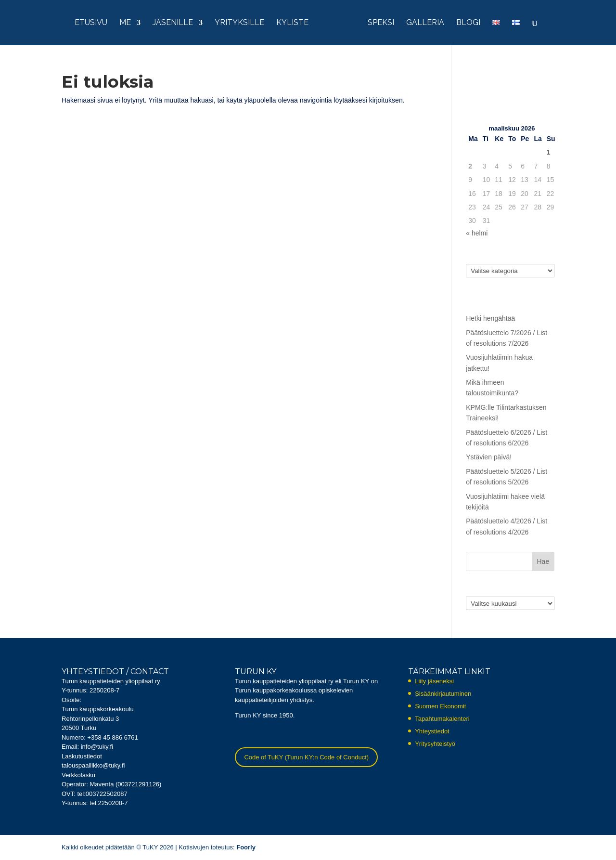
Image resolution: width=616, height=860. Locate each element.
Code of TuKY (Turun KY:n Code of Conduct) (306, 757)
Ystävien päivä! (489, 457)
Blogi (468, 23)
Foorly (246, 847)
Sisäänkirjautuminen (443, 694)
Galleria (425, 23)
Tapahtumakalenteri (442, 719)
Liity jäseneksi (434, 681)
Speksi (381, 23)
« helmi (477, 233)
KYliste (292, 23)
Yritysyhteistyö (435, 744)
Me (125, 23)
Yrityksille (239, 23)
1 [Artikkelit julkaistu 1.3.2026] (549, 152)
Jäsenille (173, 23)
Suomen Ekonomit (440, 706)
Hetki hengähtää (490, 318)
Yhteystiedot (432, 731)
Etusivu (91, 23)
